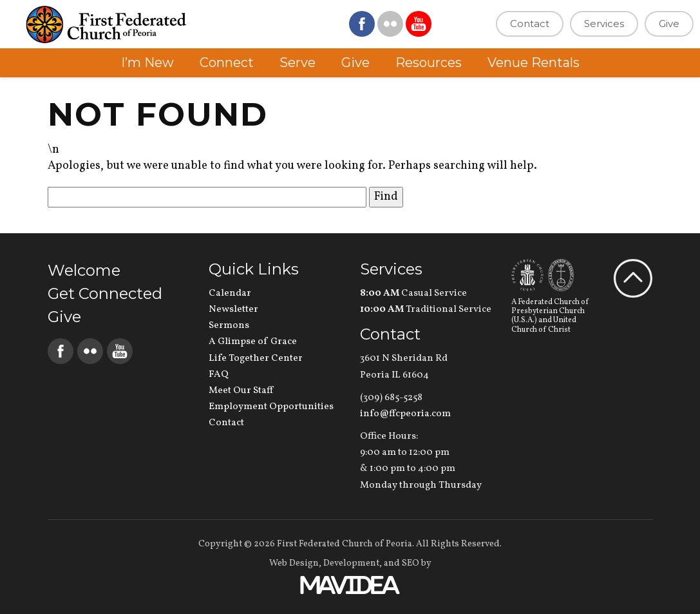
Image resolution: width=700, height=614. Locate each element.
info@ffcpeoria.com (405, 414)
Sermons (229, 326)
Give (669, 24)
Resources (429, 62)
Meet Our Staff (241, 391)
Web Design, (295, 563)
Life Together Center (256, 359)
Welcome (84, 270)
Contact (530, 24)
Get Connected (105, 293)
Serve (298, 62)
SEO (411, 563)
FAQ (219, 375)
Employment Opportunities (271, 407)
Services (604, 24)
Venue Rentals (534, 62)
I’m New (147, 62)
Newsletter (233, 310)
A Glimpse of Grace (253, 342)
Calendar (230, 293)
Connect (227, 62)
